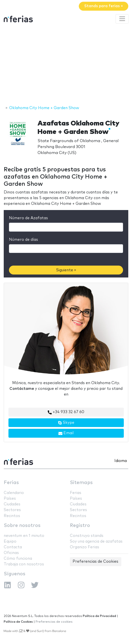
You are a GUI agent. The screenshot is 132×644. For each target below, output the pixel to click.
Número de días (23, 240)
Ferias (11, 483)
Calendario (14, 493)
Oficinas (11, 553)
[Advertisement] (66, 65)
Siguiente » (66, 270)
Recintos (12, 516)
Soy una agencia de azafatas (96, 541)
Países (10, 499)
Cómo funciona (18, 559)
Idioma (121, 461)
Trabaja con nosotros (24, 564)
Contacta (13, 547)
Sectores (12, 510)
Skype (66, 423)
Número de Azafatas (28, 218)
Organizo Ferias (85, 547)
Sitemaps (81, 483)
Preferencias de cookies (54, 622)
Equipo (10, 541)
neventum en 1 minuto (24, 536)
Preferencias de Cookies (95, 562)
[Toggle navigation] (122, 19)
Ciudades (12, 504)
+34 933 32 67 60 (66, 412)
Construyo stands (87, 536)
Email (66, 433)
